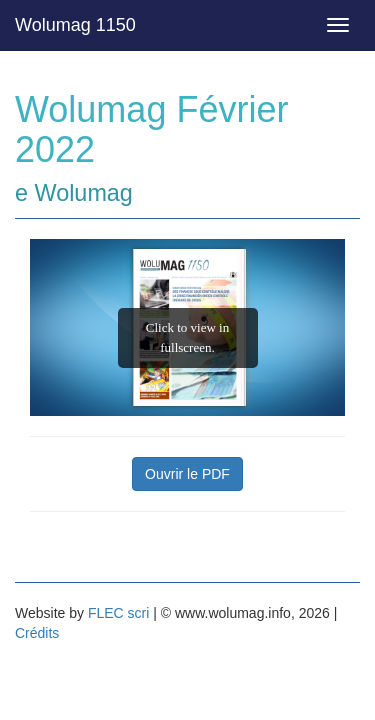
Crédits (37, 633)
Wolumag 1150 (75, 25)
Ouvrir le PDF (187, 474)
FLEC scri (118, 613)
